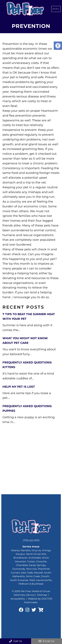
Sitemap (42, 595)
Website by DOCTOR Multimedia (38, 601)
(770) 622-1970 (31, 540)
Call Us (16, 641)
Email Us (47, 641)
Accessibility (18, 599)
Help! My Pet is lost (19, 387)
